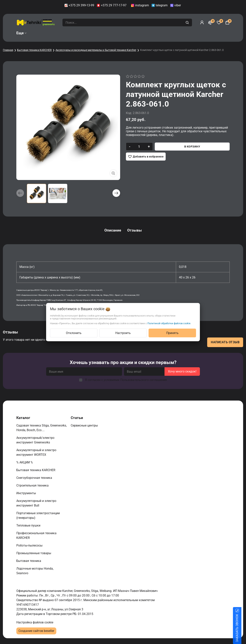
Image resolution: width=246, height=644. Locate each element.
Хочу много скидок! (182, 371)
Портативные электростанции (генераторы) (38, 515)
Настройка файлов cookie (35, 622)
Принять (172, 333)
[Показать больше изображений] (113, 173)
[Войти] (202, 22)
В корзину (192, 147)
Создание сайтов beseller (36, 631)
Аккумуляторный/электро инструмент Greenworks (35, 440)
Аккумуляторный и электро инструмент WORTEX (36, 452)
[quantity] (139, 147)
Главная (8, 50)
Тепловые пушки (29, 525)
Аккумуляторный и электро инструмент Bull (36, 503)
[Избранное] (219, 22)
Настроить (123, 333)
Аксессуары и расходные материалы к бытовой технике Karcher (96, 50)
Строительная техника (33, 485)
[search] (188, 22)
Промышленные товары (34, 553)
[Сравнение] (210, 22)
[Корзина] (227, 22)
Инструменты (27, 493)
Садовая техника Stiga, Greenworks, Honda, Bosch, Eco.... (42, 428)
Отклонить (74, 333)
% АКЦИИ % (25, 462)
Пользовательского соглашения (144, 380)
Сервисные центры (85, 425)
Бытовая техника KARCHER (34, 50)
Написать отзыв (225, 342)
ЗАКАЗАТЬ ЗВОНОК (242, 628)
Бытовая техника (29, 561)
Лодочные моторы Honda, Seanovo (35, 571)
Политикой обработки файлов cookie (169, 323)
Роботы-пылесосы (30, 545)
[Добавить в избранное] (146, 157)
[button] (116, 193)
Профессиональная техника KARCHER (36, 535)
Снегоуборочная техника (35, 478)
